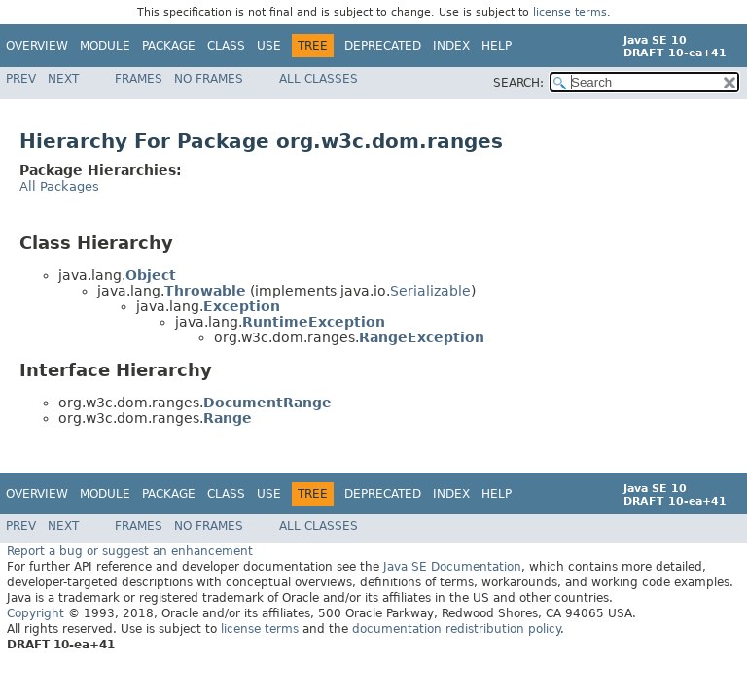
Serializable (430, 290)
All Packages (59, 185)
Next (63, 79)
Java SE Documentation (452, 566)
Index (451, 46)
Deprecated (383, 46)
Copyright (36, 612)
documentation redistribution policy (456, 628)
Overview (37, 46)
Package (169, 46)
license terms (570, 12)
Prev (21, 79)
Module (105, 46)
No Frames (209, 79)
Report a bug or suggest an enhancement (130, 550)
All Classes (319, 79)
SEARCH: (518, 83)
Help (497, 46)
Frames (139, 79)
